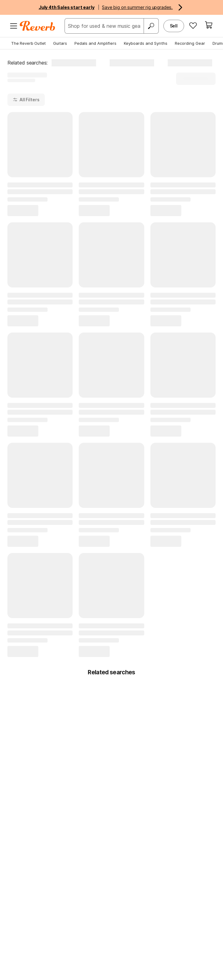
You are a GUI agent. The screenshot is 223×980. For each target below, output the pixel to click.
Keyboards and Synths (146, 43)
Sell (174, 26)
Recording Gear (190, 43)
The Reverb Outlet (28, 43)
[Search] (151, 26)
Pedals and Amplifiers (95, 43)
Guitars (60, 43)
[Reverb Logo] (38, 26)
